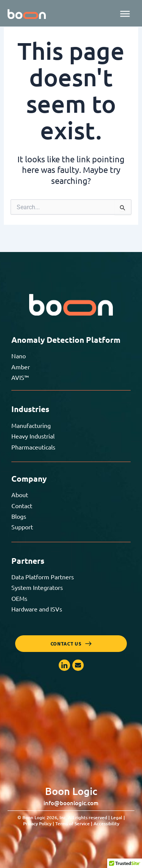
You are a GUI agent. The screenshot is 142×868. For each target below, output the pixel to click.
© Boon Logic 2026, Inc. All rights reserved (71, 821)
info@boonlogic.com (71, 803)
